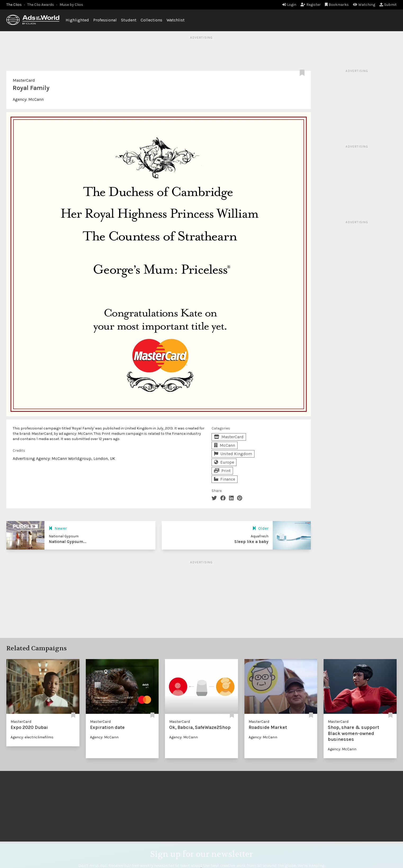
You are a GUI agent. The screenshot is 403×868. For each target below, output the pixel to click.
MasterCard (24, 80)
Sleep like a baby (251, 542)
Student (129, 20)
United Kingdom (233, 454)
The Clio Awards (41, 5)
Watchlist (176, 20)
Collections (151, 20)
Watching (364, 5)
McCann (36, 99)
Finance (225, 479)
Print (222, 471)
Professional (105, 20)
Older (260, 528)
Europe (224, 462)
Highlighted (77, 20)
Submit (388, 5)
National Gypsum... (68, 542)
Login (289, 5)
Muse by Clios (71, 5)
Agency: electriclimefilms (32, 737)
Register (311, 5)
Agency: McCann (104, 737)
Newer (58, 528)
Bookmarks (337, 5)
